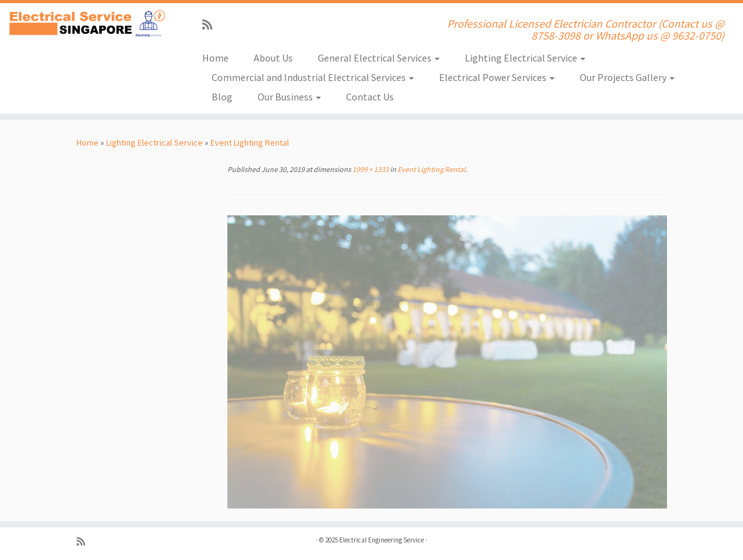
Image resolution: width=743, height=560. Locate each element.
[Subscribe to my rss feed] (211, 25)
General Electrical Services (379, 58)
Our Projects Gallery (627, 77)
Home (215, 58)
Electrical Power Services (497, 77)
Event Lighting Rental (250, 143)
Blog (222, 97)
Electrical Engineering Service (382, 540)
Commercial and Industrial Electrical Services (313, 77)
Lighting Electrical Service (525, 58)
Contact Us (370, 97)
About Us (273, 58)
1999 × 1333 (370, 169)
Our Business (289, 97)
